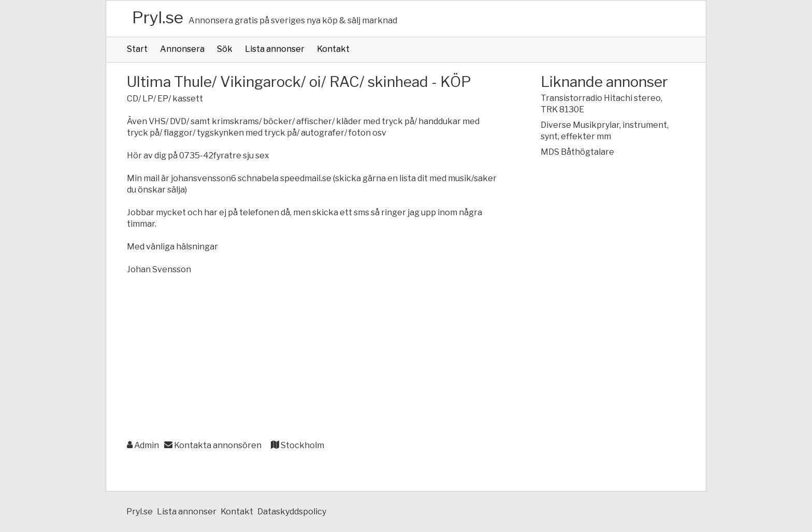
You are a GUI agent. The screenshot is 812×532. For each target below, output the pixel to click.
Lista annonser (275, 49)
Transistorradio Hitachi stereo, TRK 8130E (601, 104)
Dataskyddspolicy (292, 512)
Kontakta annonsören (213, 445)
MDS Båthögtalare (577, 152)
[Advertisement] (313, 358)
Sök (225, 49)
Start (137, 49)
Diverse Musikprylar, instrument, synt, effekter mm (605, 131)
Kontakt (333, 49)
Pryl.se (158, 17)
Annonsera (182, 49)
